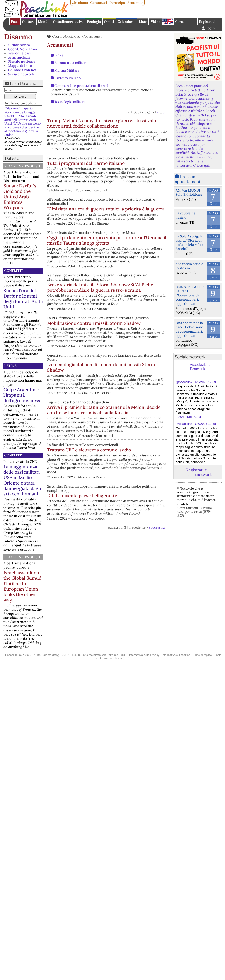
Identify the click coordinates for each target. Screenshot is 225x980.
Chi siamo (80, 3)
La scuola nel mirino (186, 215)
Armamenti (93, 36)
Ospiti (109, 22)
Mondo (44, 22)
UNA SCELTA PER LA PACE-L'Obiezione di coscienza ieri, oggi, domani (190, 295)
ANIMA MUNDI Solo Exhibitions (189, 192)
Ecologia (94, 22)
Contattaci (99, 3)
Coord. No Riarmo (22, 49)
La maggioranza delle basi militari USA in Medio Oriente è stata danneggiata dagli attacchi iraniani (22, 480)
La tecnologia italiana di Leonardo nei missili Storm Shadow (128, 424)
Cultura (28, 22)
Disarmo (18, 37)
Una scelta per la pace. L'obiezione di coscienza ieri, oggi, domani (189, 329)
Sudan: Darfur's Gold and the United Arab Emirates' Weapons (20, 197)
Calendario (126, 22)
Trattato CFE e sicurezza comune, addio (128, 527)
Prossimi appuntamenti (188, 179)
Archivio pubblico (20, 103)
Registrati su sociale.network (198, 472)
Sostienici (135, 3)
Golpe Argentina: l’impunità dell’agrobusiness (22, 395)
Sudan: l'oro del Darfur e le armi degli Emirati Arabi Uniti (23, 299)
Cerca (180, 22)
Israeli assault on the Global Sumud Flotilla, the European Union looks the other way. (22, 586)
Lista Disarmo (23, 83)
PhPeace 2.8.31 (117, 655)
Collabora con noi (22, 70)
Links (59, 55)
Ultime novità (19, 45)
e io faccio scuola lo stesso (189, 266)
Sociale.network (21, 74)
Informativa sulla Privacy (144, 655)
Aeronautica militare (71, 63)
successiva (157, 615)
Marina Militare (67, 70)
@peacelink (184, 382)
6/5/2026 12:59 (205, 382)
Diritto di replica (202, 655)
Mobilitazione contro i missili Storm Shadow (123, 377)
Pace (15, 22)
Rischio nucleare (22, 61)
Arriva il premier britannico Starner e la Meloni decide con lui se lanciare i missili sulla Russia (130, 477)
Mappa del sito (20, 66)
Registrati (207, 22)
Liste (143, 22)
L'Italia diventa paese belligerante (127, 580)
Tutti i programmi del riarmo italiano (100, 180)
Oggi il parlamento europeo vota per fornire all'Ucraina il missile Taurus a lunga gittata (126, 280)
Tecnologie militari (70, 102)
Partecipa (117, 3)
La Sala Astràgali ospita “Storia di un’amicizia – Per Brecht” (189, 242)
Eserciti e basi (19, 53)
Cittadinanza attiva (68, 22)
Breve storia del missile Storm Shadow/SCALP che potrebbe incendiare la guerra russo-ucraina (100, 334)
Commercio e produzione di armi (81, 86)
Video (155, 22)
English (168, 21)
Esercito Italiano (67, 78)
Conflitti (14, 271)
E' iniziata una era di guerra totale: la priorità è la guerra (129, 231)
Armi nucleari (19, 57)
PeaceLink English (22, 166)
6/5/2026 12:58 (205, 424)
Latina (10, 366)
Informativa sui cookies (176, 655)
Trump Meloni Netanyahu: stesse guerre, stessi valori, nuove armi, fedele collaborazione (127, 126)
